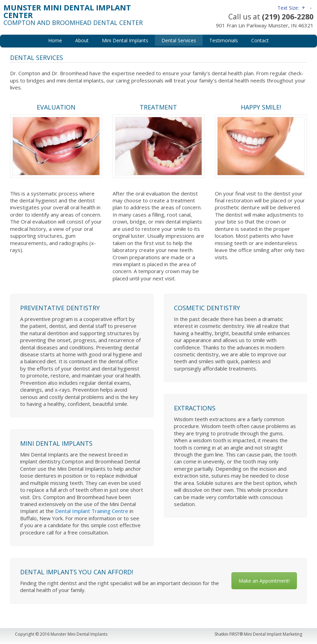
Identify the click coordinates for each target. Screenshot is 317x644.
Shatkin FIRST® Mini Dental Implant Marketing (258, 634)
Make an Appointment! (264, 581)
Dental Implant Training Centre (92, 511)
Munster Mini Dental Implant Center (67, 11)
